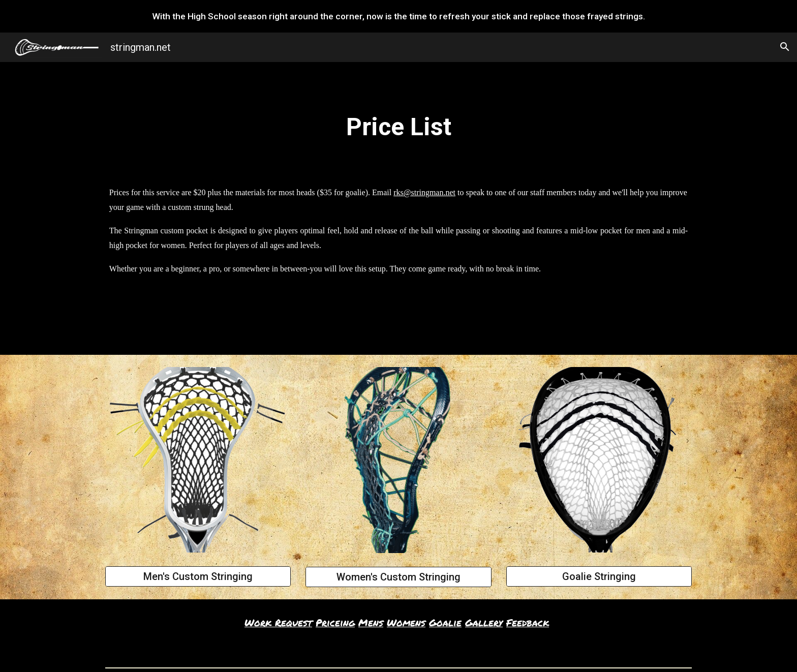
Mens (371, 622)
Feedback (528, 622)
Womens (406, 622)
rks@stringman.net (424, 192)
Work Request (278, 622)
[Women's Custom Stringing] (398, 577)
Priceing (335, 622)
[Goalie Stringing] (599, 576)
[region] (398, 16)
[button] (785, 47)
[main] (398, 127)
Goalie (445, 622)
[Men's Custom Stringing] (198, 576)
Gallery (484, 622)
